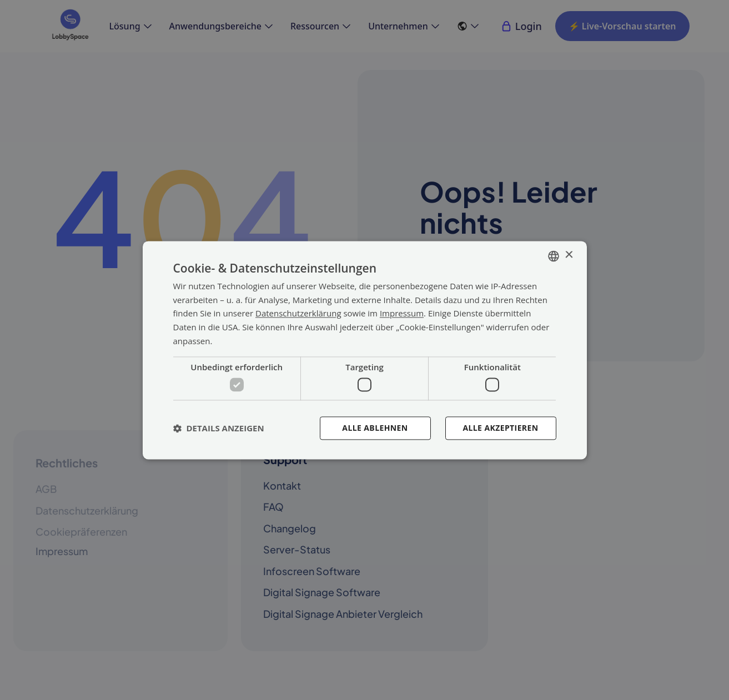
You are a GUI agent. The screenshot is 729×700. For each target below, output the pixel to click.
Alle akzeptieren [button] (500, 428)
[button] (219, 428)
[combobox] (554, 256)
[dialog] (365, 350)
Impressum (402, 314)
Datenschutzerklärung (298, 314)
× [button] (569, 255)
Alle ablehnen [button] (375, 428)
